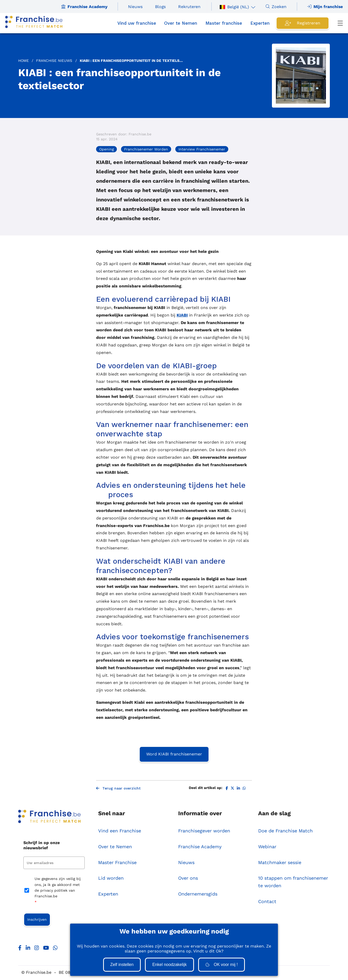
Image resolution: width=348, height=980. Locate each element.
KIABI (182, 315)
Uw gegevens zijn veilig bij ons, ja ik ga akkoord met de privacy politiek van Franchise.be (58, 891)
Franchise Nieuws (54, 61)
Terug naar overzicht (118, 789)
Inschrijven (37, 920)
